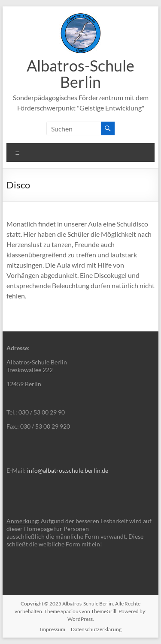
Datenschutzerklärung (96, 629)
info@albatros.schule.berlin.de (68, 470)
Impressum (53, 629)
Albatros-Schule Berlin (80, 74)
